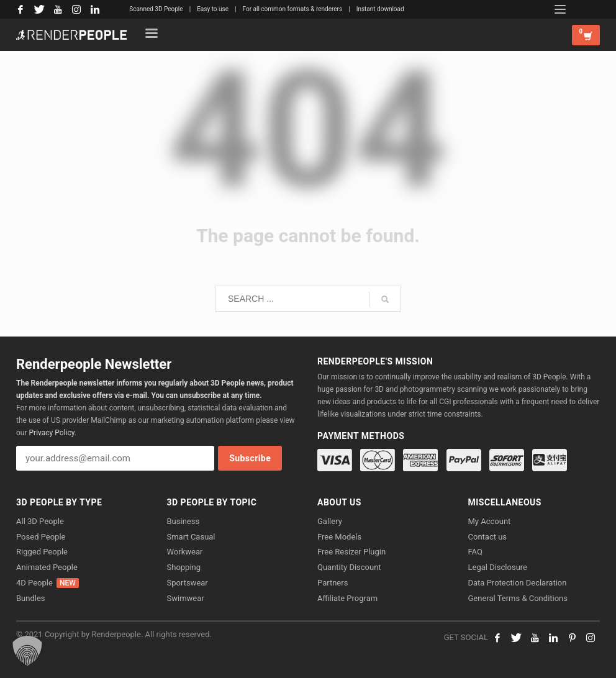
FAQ (475, 552)
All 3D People (40, 521)
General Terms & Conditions (518, 598)
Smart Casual (191, 537)
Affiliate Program (347, 598)
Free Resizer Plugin (351, 552)
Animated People (47, 567)
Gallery (330, 521)
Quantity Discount (349, 567)
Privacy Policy (52, 433)
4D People (48, 583)
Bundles (31, 598)
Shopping (184, 567)
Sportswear (188, 583)
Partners (333, 583)
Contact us (488, 537)
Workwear (185, 552)
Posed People (41, 537)
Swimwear (186, 598)
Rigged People (42, 552)
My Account (490, 521)
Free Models (339, 537)
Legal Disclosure (498, 567)
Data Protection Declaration (518, 583)
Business (183, 521)
